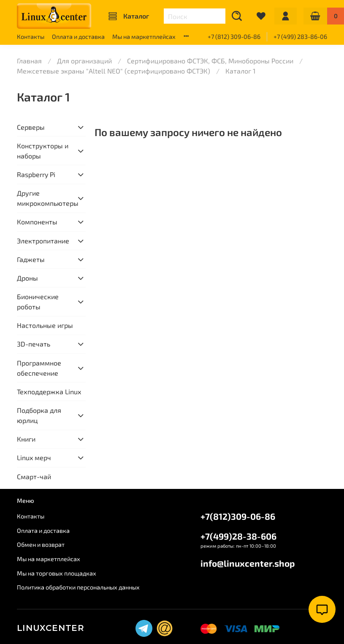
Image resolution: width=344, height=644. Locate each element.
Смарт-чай (34, 476)
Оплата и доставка (78, 37)
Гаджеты (31, 259)
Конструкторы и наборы (43, 151)
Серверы (31, 127)
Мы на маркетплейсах (144, 37)
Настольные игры (45, 325)
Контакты (31, 37)
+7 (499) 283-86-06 (300, 37)
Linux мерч (34, 457)
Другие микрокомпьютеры (45, 198)
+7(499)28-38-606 (238, 536)
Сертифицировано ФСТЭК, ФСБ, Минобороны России (210, 61)
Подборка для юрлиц (39, 415)
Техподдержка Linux (49, 392)
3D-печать (34, 344)
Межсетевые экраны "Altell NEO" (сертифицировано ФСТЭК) (114, 71)
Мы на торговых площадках (57, 573)
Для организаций (84, 61)
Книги (26, 439)
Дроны (27, 278)
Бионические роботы (38, 302)
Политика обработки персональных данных (78, 587)
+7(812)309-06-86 (238, 516)
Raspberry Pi (36, 174)
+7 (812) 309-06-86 (234, 37)
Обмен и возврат (41, 544)
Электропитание (43, 241)
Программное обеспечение (39, 368)
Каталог (129, 16)
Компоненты (37, 222)
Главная (29, 61)
